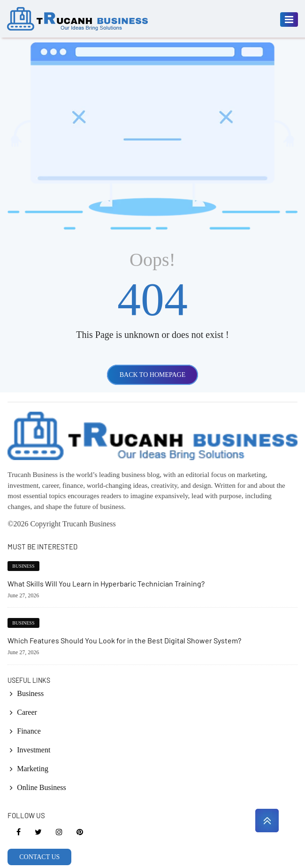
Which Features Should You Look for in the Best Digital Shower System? (124, 640)
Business (23, 566)
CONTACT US (39, 857)
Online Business (41, 787)
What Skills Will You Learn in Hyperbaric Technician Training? (106, 583)
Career (27, 712)
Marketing (33, 769)
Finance (29, 731)
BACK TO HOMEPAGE (153, 375)
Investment (34, 750)
